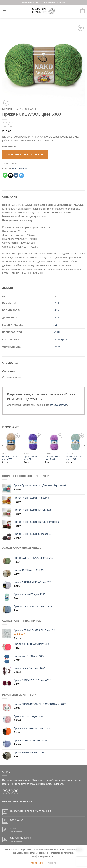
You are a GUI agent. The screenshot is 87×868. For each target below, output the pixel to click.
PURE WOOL (30, 109)
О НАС (14, 828)
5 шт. (56, 325)
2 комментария (19, 832)
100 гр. (57, 303)
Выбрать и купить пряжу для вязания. (31, 811)
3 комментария (22, 842)
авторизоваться (59, 405)
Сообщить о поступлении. (25, 154)
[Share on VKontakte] (16, 175)
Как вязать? (16, 820)
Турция (57, 347)
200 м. (56, 317)
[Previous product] (11, 124)
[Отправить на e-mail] (5, 791)
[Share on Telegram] (21, 175)
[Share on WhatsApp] (5, 175)
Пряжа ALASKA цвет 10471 (74, 458)
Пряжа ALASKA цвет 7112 (31, 458)
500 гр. (57, 310)
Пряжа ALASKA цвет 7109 (53, 458)
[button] (4, 11)
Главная (7, 109)
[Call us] (11, 791)
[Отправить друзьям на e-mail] (11, 175)
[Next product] (5, 124)
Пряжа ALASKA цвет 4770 (10, 458)
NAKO (18, 109)
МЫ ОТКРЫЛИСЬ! (20, 838)
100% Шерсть (60, 339)
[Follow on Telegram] (16, 791)
